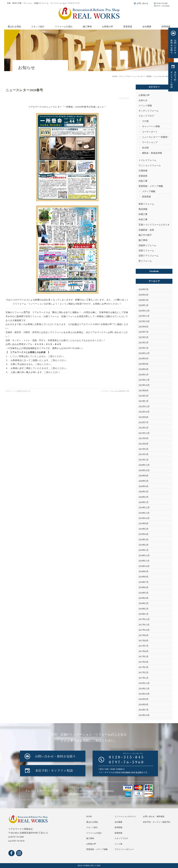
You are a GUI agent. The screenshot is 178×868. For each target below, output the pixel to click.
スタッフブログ (146, 116)
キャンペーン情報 (151, 126)
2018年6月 (144, 587)
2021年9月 (144, 438)
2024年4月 (144, 369)
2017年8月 (144, 641)
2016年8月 (144, 705)
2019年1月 (144, 550)
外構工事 (143, 214)
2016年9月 (144, 699)
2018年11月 (144, 561)
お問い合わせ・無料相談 (154, 817)
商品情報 (143, 209)
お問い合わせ (142, 3)
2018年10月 (144, 566)
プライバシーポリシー (124, 849)
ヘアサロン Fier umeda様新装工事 (115, 391)
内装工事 (143, 181)
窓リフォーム (145, 261)
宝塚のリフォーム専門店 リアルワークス (27, 312)
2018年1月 (144, 614)
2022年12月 (144, 406)
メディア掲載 (149, 191)
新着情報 (118, 833)
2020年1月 (144, 502)
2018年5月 (144, 593)
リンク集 (118, 844)
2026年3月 (144, 300)
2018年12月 (144, 555)
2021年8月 (144, 444)
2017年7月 (144, 646)
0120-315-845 (162, 3)
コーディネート (150, 132)
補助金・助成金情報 (152, 153)
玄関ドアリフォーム (149, 256)
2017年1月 (144, 678)
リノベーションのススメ (125, 817)
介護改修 (143, 171)
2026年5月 (144, 289)
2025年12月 (144, 311)
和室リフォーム (146, 204)
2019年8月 (144, 523)
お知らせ (143, 100)
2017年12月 (144, 619)
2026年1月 (144, 305)
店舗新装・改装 (146, 230)
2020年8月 (144, 476)
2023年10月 (144, 385)
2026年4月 (144, 295)
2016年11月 (144, 689)
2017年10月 (144, 630)
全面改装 (143, 176)
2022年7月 (144, 422)
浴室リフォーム (146, 251)
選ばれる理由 (14, 27)
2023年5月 (144, 396)
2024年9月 (144, 359)
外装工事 (143, 219)
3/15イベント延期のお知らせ (18, 391)
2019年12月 (144, 508)
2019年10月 (144, 518)
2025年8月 (144, 327)
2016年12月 (144, 683)
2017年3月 (144, 667)
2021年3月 (144, 454)
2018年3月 (144, 603)
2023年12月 (144, 380)
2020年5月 (144, 481)
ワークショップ (150, 142)
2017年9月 (144, 635)
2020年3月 (144, 492)
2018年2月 (144, 609)
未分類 (145, 148)
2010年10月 (144, 715)
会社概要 (147, 27)
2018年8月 (144, 577)
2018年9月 (144, 571)
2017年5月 (144, 657)
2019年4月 (144, 534)
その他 (145, 121)
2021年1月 (144, 460)
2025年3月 (144, 343)
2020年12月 (144, 465)
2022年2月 (144, 428)
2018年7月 (144, 582)
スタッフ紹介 (38, 27)
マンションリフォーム (150, 165)
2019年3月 (144, 540)
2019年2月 (144, 545)
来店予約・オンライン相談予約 (157, 822)
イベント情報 (145, 106)
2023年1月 (144, 401)
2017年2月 (144, 672)
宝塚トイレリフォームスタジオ (154, 225)
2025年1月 (144, 348)
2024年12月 (144, 353)
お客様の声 (107, 27)
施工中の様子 (145, 235)
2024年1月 (144, 375)
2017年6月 (144, 651)
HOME (89, 817)
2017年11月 (144, 625)
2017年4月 (144, 662)
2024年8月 (144, 364)
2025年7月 (144, 332)
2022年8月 (144, 417)
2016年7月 (144, 710)
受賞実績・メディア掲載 (151, 186)
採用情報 (166, 27)
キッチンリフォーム (149, 111)
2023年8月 (144, 391)
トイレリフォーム (147, 160)
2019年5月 (144, 529)
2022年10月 (144, 412)
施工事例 (87, 27)
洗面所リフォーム (147, 245)
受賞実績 (128, 27)
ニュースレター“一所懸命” (155, 137)
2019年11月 (144, 513)
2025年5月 (144, 337)
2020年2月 (144, 497)
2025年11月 (144, 316)
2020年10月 (144, 470)
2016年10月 (144, 694)
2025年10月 (144, 321)
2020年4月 (144, 486)
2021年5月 (144, 449)
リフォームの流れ (64, 27)
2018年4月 (144, 598)
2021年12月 (144, 433)
